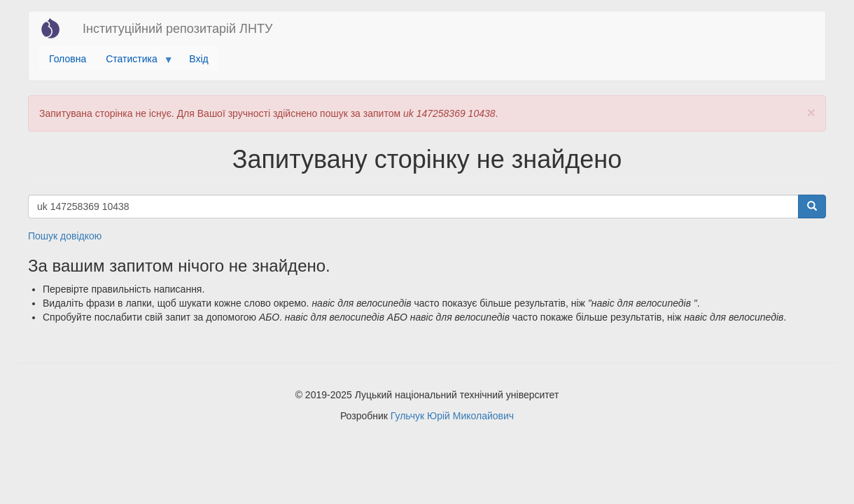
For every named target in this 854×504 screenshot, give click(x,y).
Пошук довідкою (65, 236)
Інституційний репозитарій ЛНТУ (177, 29)
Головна (68, 59)
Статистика (134, 62)
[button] (811, 112)
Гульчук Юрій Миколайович (452, 416)
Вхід (198, 59)
